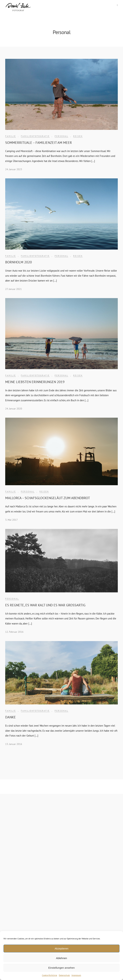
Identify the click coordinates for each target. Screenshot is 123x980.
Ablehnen (62, 958)
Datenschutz (64, 975)
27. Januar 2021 (13, 289)
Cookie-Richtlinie (49, 975)
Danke (11, 717)
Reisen (78, 136)
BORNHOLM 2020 (19, 262)
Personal (61, 136)
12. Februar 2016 (14, 632)
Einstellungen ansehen (62, 968)
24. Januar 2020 (14, 409)
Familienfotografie (35, 136)
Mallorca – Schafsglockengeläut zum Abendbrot (48, 498)
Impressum (76, 975)
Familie (11, 136)
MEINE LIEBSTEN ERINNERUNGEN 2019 (35, 382)
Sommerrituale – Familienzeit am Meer (39, 143)
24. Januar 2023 (14, 169)
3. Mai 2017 (11, 520)
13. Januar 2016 (14, 744)
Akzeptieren (62, 948)
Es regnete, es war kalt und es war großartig (45, 605)
